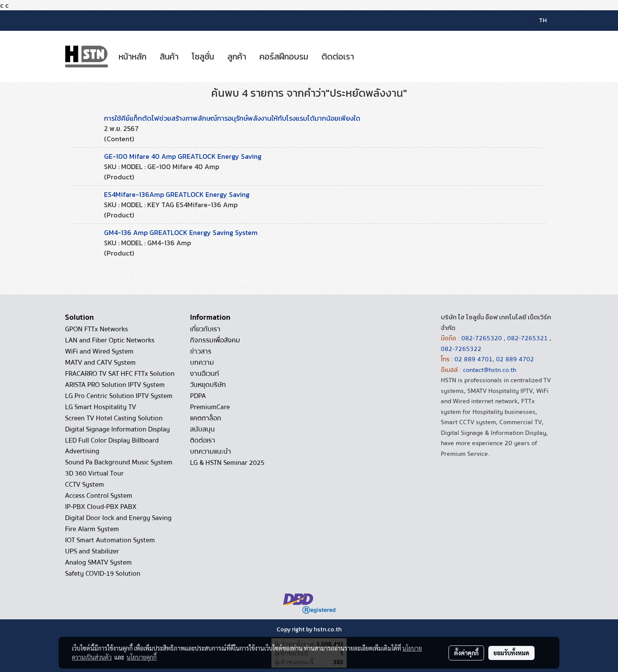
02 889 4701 (474, 359)
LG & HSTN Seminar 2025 (227, 463)
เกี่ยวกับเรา (205, 329)
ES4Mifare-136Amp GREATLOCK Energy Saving (177, 194)
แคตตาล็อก (206, 418)
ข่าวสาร (201, 351)
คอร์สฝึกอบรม (284, 56)
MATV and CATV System (100, 363)
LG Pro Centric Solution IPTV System (119, 396)
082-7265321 (527, 338)
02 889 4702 (515, 359)
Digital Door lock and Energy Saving (118, 518)
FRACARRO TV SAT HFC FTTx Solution (120, 374)
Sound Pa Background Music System (119, 462)
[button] (368, 56)
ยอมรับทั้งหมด (511, 653)
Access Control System (99, 496)
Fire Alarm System (92, 529)
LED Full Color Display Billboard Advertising (112, 446)
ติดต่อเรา (338, 56)
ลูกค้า (237, 56)
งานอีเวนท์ (205, 374)
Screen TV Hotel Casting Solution (114, 418)
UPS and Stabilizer (92, 551)
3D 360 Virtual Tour (94, 473)
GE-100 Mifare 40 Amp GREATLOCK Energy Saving (183, 156)
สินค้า (169, 56)
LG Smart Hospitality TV (101, 407)
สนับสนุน (202, 429)
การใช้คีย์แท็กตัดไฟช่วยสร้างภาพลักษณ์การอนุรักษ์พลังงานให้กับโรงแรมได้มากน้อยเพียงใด (232, 118)
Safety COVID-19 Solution (103, 574)
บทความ (202, 363)
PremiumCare (210, 407)
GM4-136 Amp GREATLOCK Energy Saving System (181, 232)
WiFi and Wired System (99, 351)
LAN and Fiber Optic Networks (110, 340)
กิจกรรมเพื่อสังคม (215, 340)
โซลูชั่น (203, 56)
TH (538, 20)
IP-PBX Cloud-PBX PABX (101, 507)
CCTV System (85, 485)
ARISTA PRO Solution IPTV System (115, 385)
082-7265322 (461, 349)
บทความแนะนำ (211, 452)
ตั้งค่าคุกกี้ (466, 653)
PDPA (198, 396)
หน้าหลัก (132, 56)
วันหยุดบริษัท (208, 385)
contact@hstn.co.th (490, 370)
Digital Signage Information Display (117, 429)
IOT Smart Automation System (110, 540)
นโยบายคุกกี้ (142, 657)
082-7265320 (483, 338)
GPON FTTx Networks (97, 329)
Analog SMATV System (98, 562)
